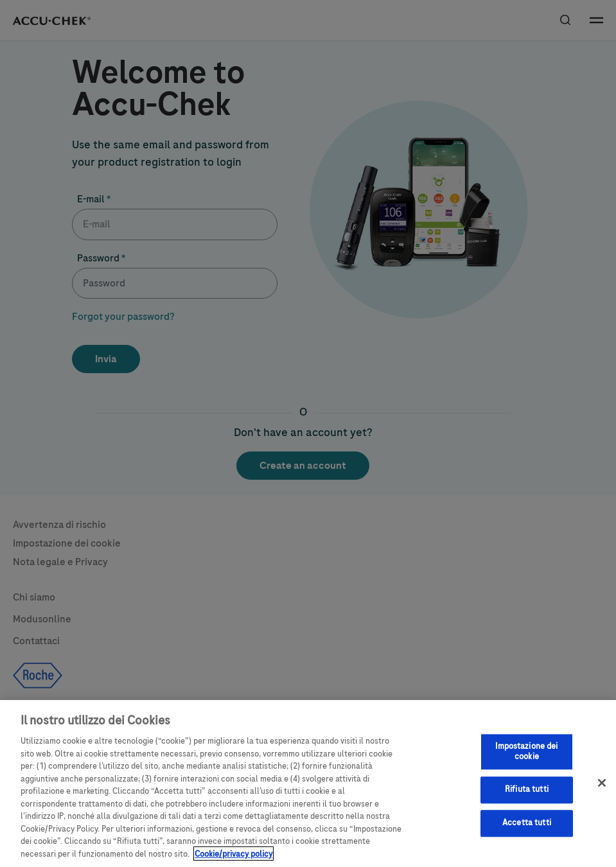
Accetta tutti (527, 833)
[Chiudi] (602, 793)
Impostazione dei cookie (526, 762)
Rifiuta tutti (527, 800)
